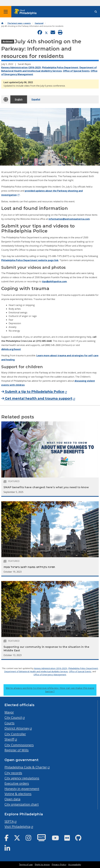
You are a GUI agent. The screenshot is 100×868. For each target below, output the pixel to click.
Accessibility (75, 865)
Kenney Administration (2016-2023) (21, 67)
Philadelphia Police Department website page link (30, 260)
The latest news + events (19, 23)
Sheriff (9, 739)
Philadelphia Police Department (60, 67)
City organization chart (22, 804)
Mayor (9, 712)
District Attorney (17, 728)
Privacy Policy (59, 865)
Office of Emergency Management (50, 675)
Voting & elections (18, 794)
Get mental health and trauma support (37, 398)
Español (36, 99)
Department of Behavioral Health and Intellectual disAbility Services (36, 671)
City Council (13, 717)
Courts (9, 723)
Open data (12, 799)
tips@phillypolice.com (54, 281)
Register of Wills (17, 750)
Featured (39, 23)
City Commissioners (19, 745)
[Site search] (96, 12)
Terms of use (26, 865)
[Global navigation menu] (6, 12)
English (19, 99)
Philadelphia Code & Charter (26, 767)
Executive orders (17, 783)
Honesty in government (22, 789)
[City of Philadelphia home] (26, 12)
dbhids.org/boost (11, 349)
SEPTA (9, 821)
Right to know (42, 865)
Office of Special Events (76, 71)
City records (13, 773)
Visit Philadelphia (17, 827)
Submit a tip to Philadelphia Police (33, 392)
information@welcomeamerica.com (69, 219)
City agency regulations (22, 778)
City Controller (15, 734)
